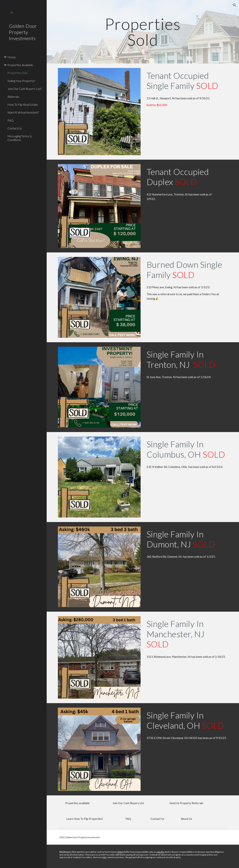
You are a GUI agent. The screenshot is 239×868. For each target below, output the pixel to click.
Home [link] (12, 57)
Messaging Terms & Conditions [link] (20, 138)
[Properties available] (77, 803)
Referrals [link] (13, 97)
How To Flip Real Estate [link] (23, 104)
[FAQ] (128, 819)
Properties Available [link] (20, 65)
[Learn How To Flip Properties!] (85, 819)
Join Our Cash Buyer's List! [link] (25, 89)
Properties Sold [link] (17, 73)
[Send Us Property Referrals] (187, 803)
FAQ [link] (10, 120)
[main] (143, 32)
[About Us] (186, 819)
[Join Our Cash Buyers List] (128, 803)
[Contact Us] (157, 819)
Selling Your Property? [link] (21, 81)
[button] (235, 5)
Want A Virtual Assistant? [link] (23, 112)
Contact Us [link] (15, 128)
